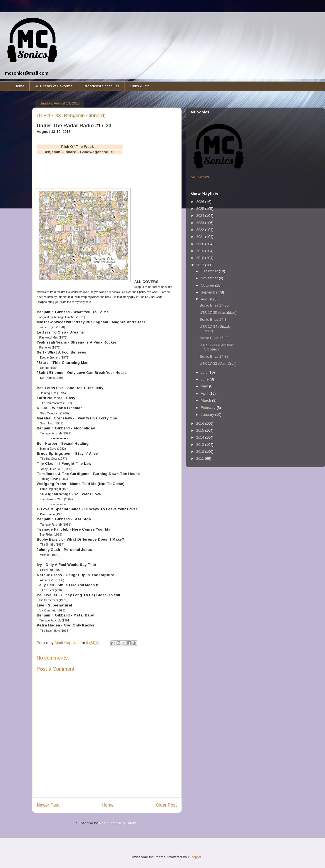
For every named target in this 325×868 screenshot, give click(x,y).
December (210, 271)
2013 (201, 445)
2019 (201, 251)
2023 (201, 223)
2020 (201, 244)
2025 (201, 209)
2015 (201, 430)
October (208, 285)
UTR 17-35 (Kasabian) (218, 313)
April (205, 393)
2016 (201, 423)
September (210, 292)
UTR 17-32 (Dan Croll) (218, 363)
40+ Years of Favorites (54, 86)
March (206, 400)
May (205, 386)
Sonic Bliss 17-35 (214, 305)
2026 (201, 202)
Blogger (195, 857)
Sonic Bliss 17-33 (214, 338)
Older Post (167, 805)
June (205, 379)
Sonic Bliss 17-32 (214, 356)
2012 (201, 452)
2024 (201, 216)
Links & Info (140, 86)
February (209, 408)
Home (19, 86)
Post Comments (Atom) (118, 823)
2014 (201, 437)
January (208, 415)
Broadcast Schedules (101, 86)
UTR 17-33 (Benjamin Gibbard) (217, 347)
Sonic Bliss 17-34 (214, 319)
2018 (201, 258)
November (210, 278)
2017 (201, 265)
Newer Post (48, 805)
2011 (201, 458)
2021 (201, 237)
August (207, 299)
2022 (201, 230)
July (205, 372)
